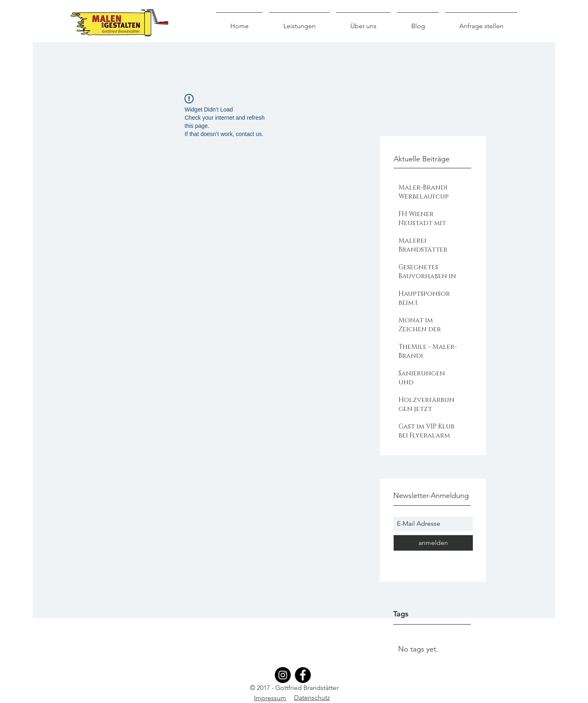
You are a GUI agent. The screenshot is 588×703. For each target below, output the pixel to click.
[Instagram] (283, 675)
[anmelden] (433, 543)
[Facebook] (303, 675)
